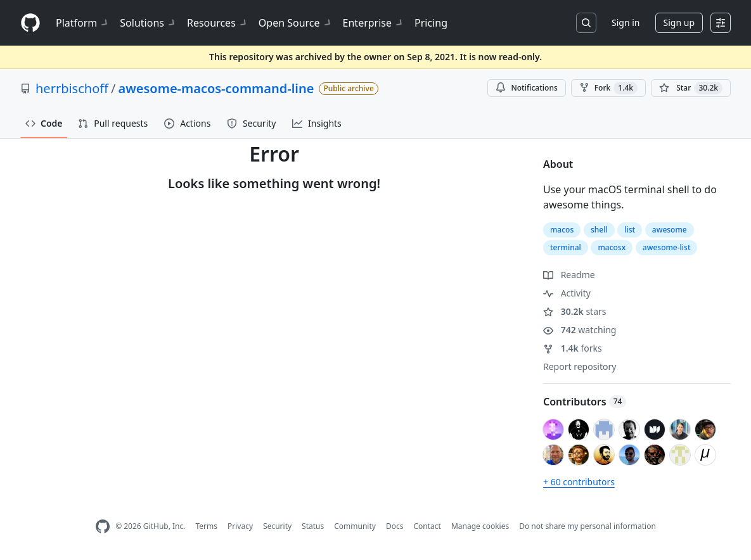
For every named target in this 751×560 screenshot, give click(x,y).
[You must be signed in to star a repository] (691, 88)
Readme (569, 275)
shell (599, 230)
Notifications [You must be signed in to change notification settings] (526, 88)
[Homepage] (30, 23)
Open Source (296, 23)
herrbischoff (72, 88)
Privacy (240, 526)
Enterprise (374, 23)
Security (277, 526)
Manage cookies (480, 526)
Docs (395, 526)
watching (580, 330)
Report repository (580, 366)
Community (355, 526)
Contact (427, 526)
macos (562, 230)
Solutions (148, 23)
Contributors (585, 402)
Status (313, 526)
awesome (670, 230)
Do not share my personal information (587, 526)
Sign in (626, 22)
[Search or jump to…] (586, 23)
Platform (83, 23)
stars (575, 311)
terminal (566, 247)
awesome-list (667, 247)
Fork (608, 88)
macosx (612, 247)
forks (573, 348)
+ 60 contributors (579, 482)
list (630, 230)
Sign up (679, 22)
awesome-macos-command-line (216, 88)
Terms (206, 526)
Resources (218, 23)
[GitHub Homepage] (103, 527)
